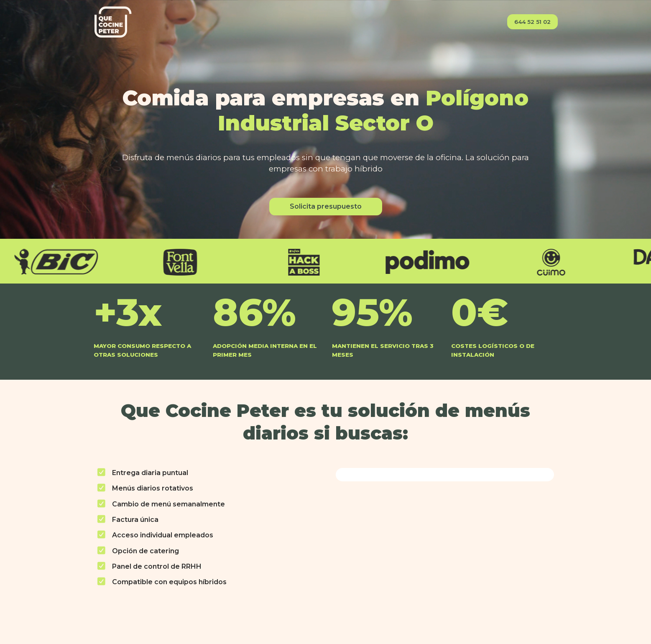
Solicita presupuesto (326, 206)
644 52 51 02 (532, 22)
